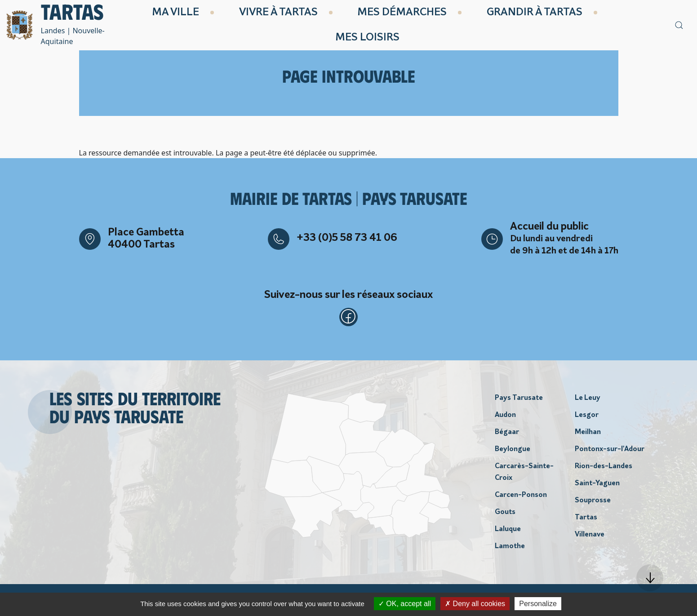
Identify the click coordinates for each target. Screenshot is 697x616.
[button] (650, 578)
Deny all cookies (475, 604)
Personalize (538, 604)
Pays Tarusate (519, 401)
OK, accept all (405, 604)
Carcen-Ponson (521, 498)
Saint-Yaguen (597, 487)
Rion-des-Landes (604, 470)
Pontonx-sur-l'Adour (610, 452)
